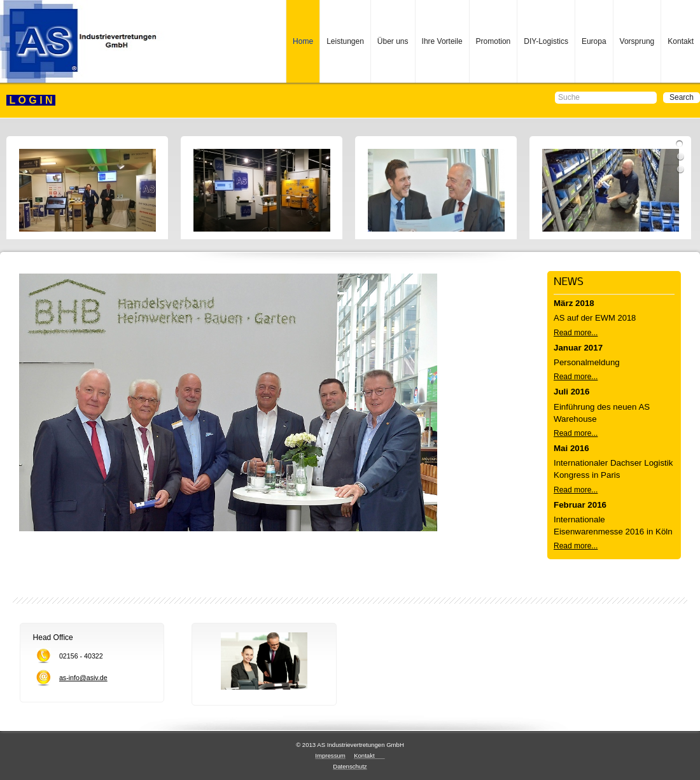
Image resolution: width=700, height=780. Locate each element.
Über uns (393, 41)
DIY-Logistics (546, 41)
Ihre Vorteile (442, 41)
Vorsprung (637, 41)
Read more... (576, 333)
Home (303, 41)
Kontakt (681, 41)
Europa (594, 41)
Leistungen (345, 41)
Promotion (493, 41)
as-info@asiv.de (83, 678)
